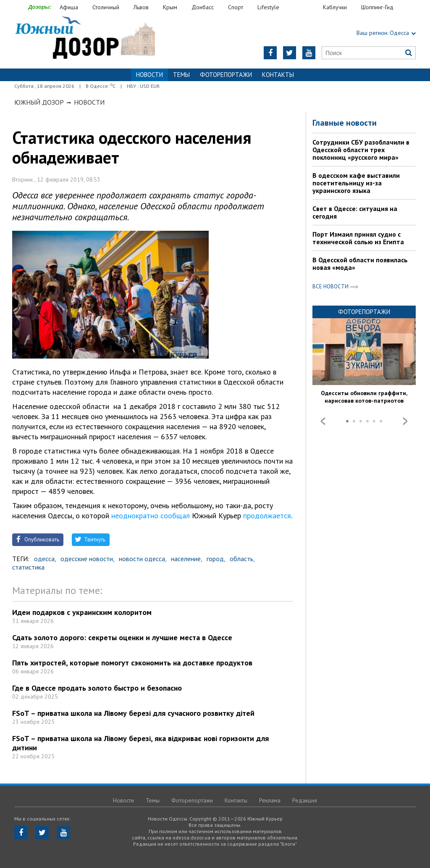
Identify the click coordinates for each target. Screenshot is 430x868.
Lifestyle (268, 7)
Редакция (305, 800)
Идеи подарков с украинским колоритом (82, 612)
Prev (323, 421)
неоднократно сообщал (151, 516)
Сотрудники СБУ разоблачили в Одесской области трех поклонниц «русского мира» (361, 150)
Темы (181, 75)
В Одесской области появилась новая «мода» (360, 264)
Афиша (69, 7)
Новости (89, 102)
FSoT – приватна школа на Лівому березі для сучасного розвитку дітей (133, 713)
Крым (170, 7)
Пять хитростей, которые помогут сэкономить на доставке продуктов (132, 663)
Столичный (106, 7)
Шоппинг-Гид (377, 7)
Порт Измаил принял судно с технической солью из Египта (358, 238)
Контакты (278, 75)
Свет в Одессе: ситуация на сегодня (355, 212)
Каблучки (335, 7)
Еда (305, 7)
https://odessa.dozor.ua (85, 38)
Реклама (270, 800)
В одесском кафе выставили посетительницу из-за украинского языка (356, 183)
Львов (141, 7)
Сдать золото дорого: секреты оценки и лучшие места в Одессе (122, 637)
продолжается (267, 516)
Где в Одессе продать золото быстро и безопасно (97, 688)
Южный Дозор (39, 102)
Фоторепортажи (226, 75)
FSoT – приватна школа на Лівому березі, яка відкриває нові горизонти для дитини (140, 743)
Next (405, 421)
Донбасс (203, 7)
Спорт (236, 7)
